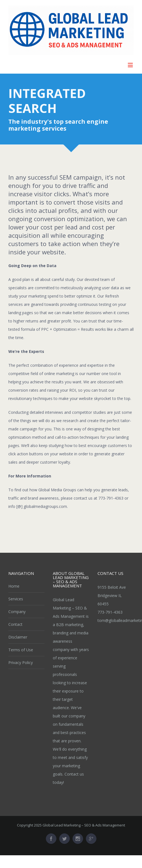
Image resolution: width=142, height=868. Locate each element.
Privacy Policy (21, 662)
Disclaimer (18, 637)
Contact (15, 624)
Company (17, 612)
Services (16, 599)
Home (14, 586)
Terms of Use (21, 650)
